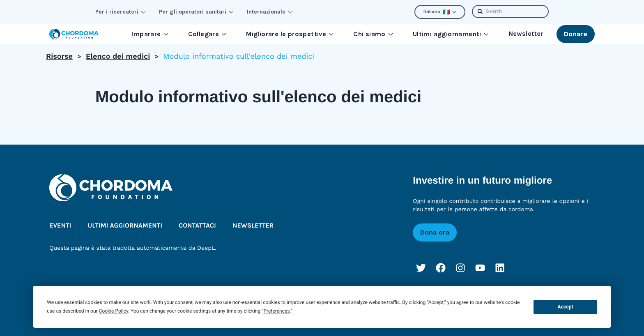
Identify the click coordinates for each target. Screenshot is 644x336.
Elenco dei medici (118, 56)
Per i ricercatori (121, 12)
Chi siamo (373, 34)
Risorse (59, 56)
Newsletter (526, 34)
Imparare (150, 34)
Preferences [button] (276, 311)
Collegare (207, 34)
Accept (566, 307)
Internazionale (270, 12)
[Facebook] (441, 268)
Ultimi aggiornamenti (451, 34)
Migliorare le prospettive (290, 34)
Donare (576, 34)
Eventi (60, 226)
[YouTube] (480, 268)
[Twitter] (421, 268)
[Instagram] (460, 268)
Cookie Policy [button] (114, 311)
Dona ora (435, 232)
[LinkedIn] (500, 268)
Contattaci (197, 226)
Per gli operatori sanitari (196, 12)
